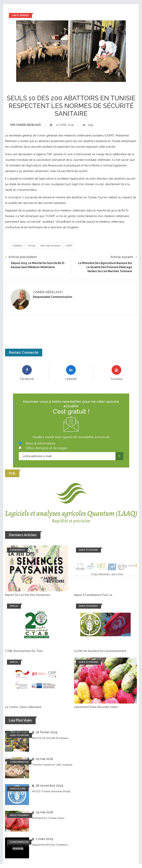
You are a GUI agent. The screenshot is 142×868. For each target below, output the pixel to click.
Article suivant (124, 257)
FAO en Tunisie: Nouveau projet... (52, 791)
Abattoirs (18, 246)
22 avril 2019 (62, 125)
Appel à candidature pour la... (94, 595)
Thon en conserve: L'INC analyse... (53, 765)
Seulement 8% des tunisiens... (51, 845)
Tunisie (31, 246)
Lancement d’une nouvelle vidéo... (97, 707)
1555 (88, 125)
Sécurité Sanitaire (50, 246)
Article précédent (21, 257)
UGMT (69, 246)
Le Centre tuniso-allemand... (24, 707)
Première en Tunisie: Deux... (49, 818)
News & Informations (41, 443)
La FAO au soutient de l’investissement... (101, 651)
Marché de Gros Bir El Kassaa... (51, 738)
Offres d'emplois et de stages (46, 448)
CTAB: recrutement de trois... (25, 651)
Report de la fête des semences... (28, 595)
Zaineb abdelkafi (26, 125)
